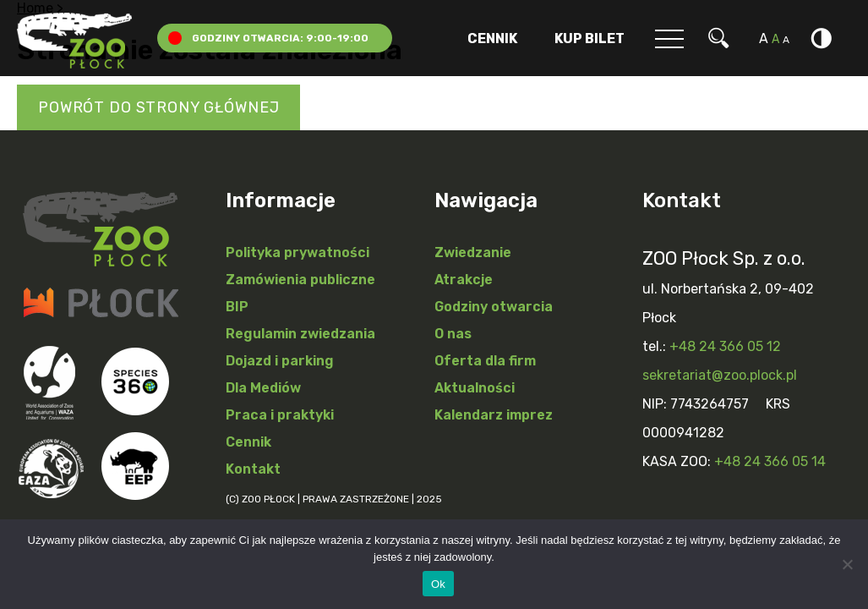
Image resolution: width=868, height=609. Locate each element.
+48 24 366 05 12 (725, 346)
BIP (237, 307)
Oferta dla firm (485, 361)
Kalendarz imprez (494, 415)
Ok (438, 584)
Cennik (492, 38)
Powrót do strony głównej (158, 107)
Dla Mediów (263, 388)
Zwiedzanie (473, 252)
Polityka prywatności (298, 252)
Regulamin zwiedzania (300, 334)
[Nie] (847, 564)
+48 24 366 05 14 (770, 461)
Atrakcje (464, 280)
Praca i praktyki (280, 415)
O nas (453, 334)
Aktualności (475, 388)
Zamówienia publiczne (300, 280)
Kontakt (253, 469)
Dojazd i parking (280, 361)
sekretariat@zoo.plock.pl (720, 375)
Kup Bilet (590, 38)
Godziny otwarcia (494, 307)
